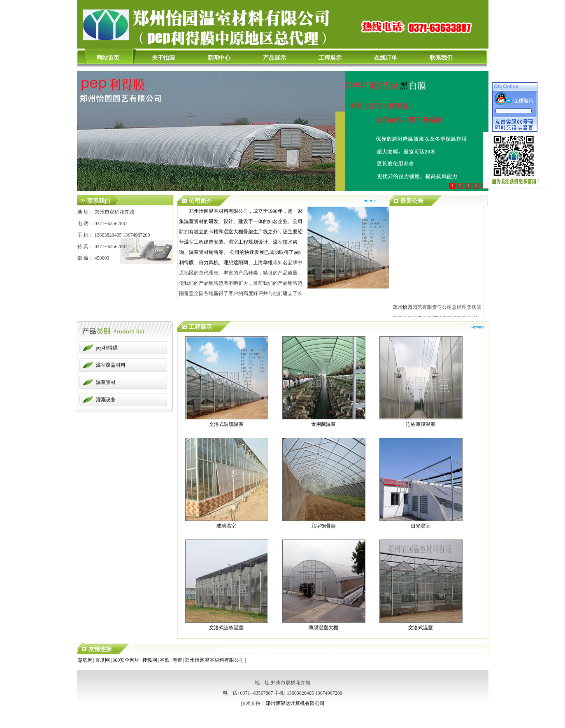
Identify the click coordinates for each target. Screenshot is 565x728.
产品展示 (274, 58)
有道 (177, 660)
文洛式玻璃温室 (226, 424)
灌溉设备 (106, 400)
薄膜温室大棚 (323, 628)
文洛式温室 (421, 628)
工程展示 (330, 58)
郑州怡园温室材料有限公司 (214, 660)
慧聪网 (85, 660)
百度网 (102, 660)
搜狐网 (150, 660)
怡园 (407, 308)
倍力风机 (209, 263)
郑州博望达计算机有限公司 (295, 703)
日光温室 (421, 526)
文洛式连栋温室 (226, 628)
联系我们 (441, 58)
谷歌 (165, 660)
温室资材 (106, 382)
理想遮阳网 (236, 263)
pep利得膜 (107, 348)
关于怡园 (163, 58)
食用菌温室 (323, 424)
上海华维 (263, 263)
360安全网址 (126, 660)
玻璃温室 (226, 526)
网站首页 (108, 58)
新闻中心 (219, 58)
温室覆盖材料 (111, 365)
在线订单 (386, 58)
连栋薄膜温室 (421, 424)
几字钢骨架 (323, 526)
